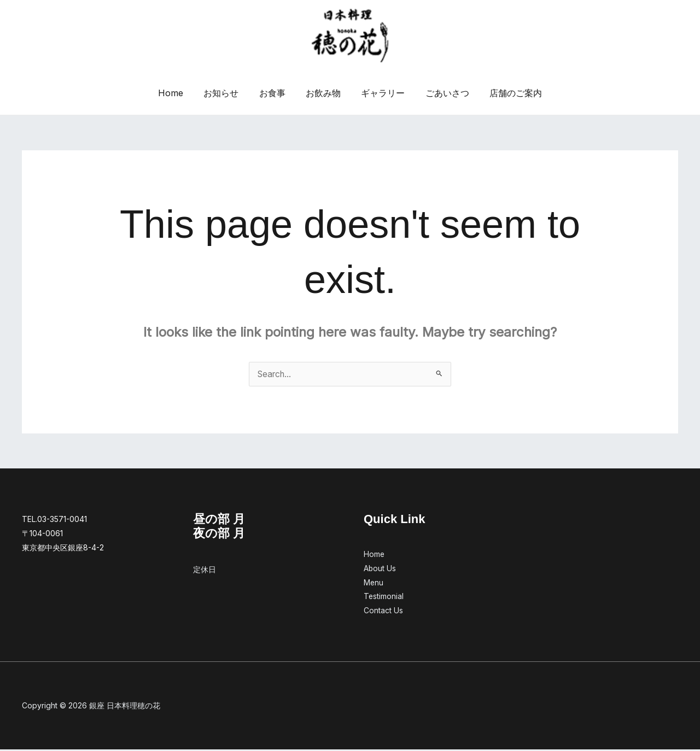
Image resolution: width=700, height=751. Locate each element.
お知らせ (227, 93)
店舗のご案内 (507, 93)
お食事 (275, 93)
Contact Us (383, 612)
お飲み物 (323, 93)
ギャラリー (380, 93)
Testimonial (384, 598)
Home (179, 93)
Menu (374, 583)
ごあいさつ (441, 93)
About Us (380, 569)
